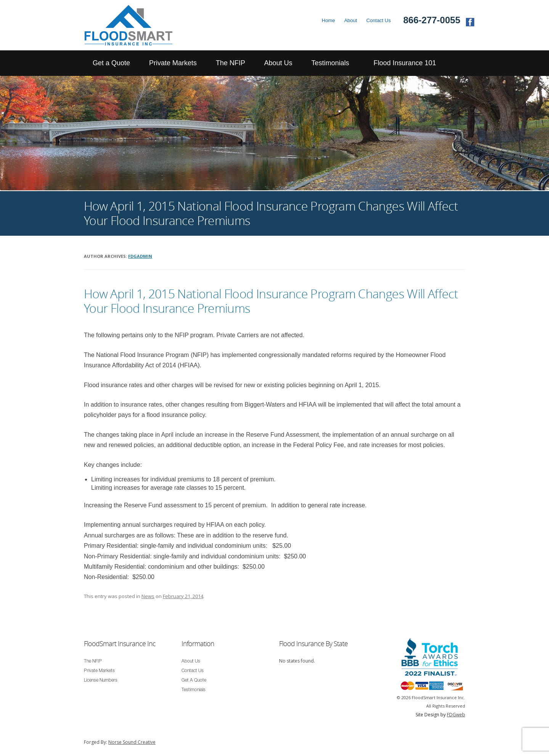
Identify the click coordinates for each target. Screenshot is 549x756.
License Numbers (101, 680)
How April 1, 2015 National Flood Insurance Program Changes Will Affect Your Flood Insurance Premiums (271, 301)
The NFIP (230, 63)
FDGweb (456, 715)
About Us (278, 63)
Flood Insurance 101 (405, 63)
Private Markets (173, 63)
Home (328, 20)
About (351, 20)
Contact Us (379, 20)
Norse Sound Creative (132, 742)
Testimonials (330, 63)
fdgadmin (140, 256)
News (148, 596)
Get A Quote (194, 680)
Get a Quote (111, 63)
